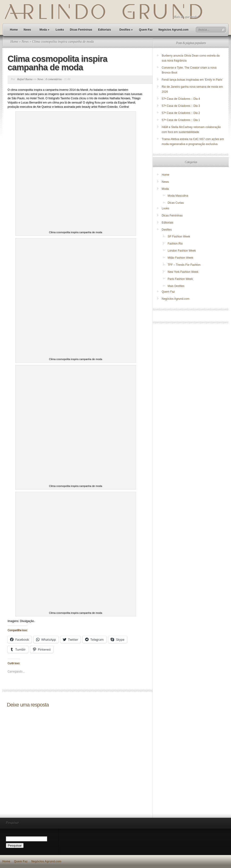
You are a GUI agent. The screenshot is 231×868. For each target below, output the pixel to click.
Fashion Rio (175, 244)
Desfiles (126, 30)
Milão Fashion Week (180, 258)
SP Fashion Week (179, 237)
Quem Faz (146, 30)
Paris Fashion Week (180, 279)
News (27, 30)
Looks (60, 30)
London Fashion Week (182, 251)
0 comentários (54, 79)
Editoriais (105, 30)
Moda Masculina (178, 196)
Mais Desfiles (176, 286)
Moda (44, 30)
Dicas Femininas (81, 30)
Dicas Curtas (176, 203)
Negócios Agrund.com (173, 30)
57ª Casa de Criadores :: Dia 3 (181, 106)
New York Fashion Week (183, 272)
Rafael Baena (25, 79)
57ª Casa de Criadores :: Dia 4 (181, 99)
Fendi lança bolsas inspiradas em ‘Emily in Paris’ (192, 80)
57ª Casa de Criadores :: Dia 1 (181, 120)
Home (14, 30)
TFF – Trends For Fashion (184, 265)
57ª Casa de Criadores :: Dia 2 (181, 113)
